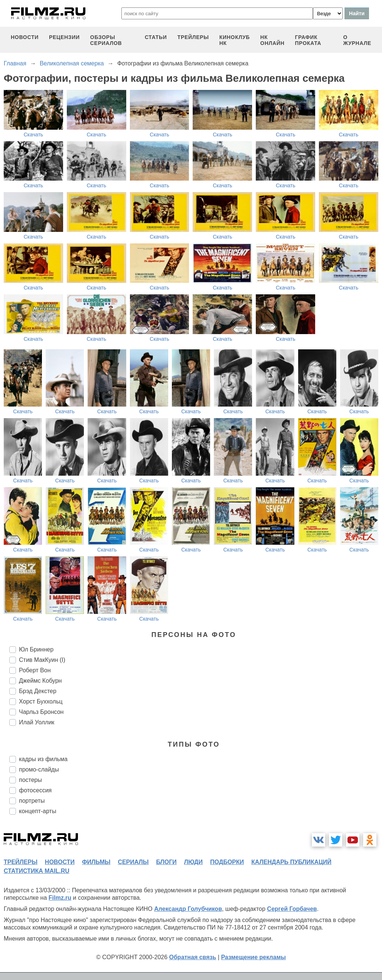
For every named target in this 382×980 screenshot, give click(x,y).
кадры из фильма (43, 759)
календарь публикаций (291, 862)
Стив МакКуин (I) (42, 660)
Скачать (34, 135)
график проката (308, 40)
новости (25, 37)
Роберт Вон (35, 670)
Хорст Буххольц (41, 701)
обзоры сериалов (106, 40)
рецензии (64, 37)
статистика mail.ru (37, 871)
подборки (227, 862)
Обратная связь (193, 957)
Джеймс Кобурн (40, 681)
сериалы (133, 862)
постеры (30, 780)
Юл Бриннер (36, 649)
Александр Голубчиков (188, 909)
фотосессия (35, 790)
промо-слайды (39, 769)
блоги (166, 862)
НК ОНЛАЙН (272, 40)
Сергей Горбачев (292, 909)
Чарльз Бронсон (41, 712)
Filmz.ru (60, 898)
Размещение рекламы (253, 957)
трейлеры (193, 37)
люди (193, 862)
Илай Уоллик (37, 722)
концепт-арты (37, 811)
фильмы (96, 862)
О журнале (357, 40)
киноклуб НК (235, 40)
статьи (156, 37)
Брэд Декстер (38, 691)
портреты (32, 801)
